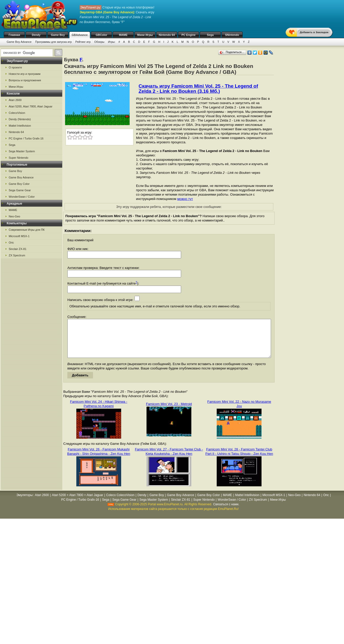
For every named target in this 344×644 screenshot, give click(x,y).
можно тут (185, 199)
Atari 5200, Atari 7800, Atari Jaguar (31, 106)
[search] (26, 53)
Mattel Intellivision (20, 126)
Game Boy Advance (19, 42)
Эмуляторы (24, 503)
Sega (210, 35)
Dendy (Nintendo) (20, 119)
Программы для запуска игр (53, 42)
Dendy (36, 35)
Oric (11, 243)
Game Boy (58, 35)
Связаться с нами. (226, 512)
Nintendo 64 (167, 35)
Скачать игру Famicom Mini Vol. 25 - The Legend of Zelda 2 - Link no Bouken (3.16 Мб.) (198, 89)
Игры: (112, 42)
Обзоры (99, 42)
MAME (123, 35)
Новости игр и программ (25, 74)
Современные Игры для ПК (27, 230)
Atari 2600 (15, 100)
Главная (14, 35)
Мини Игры (145, 35)
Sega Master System (22, 151)
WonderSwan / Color (22, 197)
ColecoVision (17, 113)
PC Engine (188, 35)
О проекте (15, 67)
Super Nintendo (18, 158)
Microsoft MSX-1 (19, 236)
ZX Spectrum (17, 255)
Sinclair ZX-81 (18, 249)
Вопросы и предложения (25, 80)
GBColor (101, 35)
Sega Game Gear (20, 190)
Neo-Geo (14, 216)
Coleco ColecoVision (120, 503)
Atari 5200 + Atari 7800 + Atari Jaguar (78, 503)
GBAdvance (80, 35)
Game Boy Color (19, 184)
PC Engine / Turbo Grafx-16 (26, 138)
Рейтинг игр (83, 42)
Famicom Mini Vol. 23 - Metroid (169, 412)
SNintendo (232, 35)
